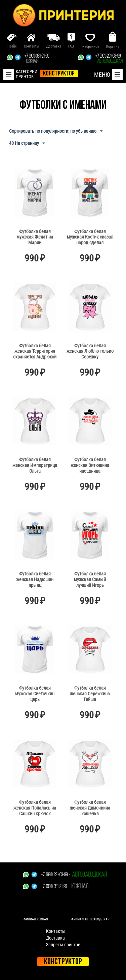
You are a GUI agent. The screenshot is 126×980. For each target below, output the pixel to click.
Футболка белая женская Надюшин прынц (35, 579)
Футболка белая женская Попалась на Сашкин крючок (35, 808)
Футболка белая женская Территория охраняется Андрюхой (35, 351)
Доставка (55, 938)
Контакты (56, 931)
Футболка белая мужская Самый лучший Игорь (90, 579)
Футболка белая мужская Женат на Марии (35, 237)
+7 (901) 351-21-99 (37, 59)
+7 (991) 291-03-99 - (56, 875)
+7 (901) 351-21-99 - (55, 887)
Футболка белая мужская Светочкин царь (35, 694)
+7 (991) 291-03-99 (109, 59)
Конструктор (63, 962)
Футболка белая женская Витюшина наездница (90, 465)
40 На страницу (27, 144)
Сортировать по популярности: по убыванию (56, 131)
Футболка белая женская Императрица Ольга (35, 465)
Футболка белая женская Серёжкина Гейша (90, 694)
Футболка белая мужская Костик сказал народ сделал (90, 237)
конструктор (59, 74)
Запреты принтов (63, 945)
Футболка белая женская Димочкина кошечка (90, 808)
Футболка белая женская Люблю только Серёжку (90, 351)
